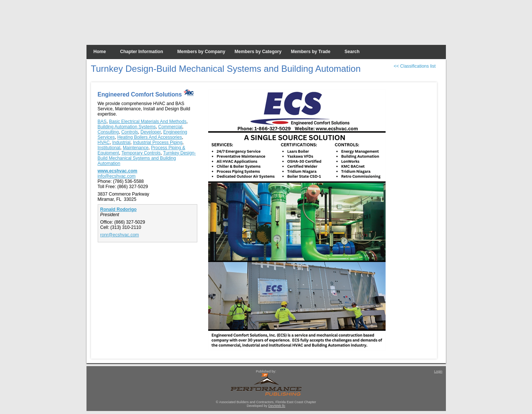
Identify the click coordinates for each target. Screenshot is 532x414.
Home (100, 52)
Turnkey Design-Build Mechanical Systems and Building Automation (147, 158)
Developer (151, 132)
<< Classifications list (414, 66)
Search (352, 52)
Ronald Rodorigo (118, 209)
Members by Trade (311, 52)
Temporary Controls (141, 153)
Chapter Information (142, 52)
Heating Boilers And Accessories (150, 137)
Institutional (109, 148)
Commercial (170, 127)
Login (438, 371)
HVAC (104, 142)
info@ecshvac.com (117, 176)
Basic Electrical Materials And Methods (148, 122)
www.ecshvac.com (118, 171)
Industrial (121, 142)
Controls (130, 132)
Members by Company (201, 52)
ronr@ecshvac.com (120, 235)
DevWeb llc (277, 406)
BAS (102, 122)
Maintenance (136, 148)
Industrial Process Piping (158, 142)
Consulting (108, 132)
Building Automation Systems (127, 127)
